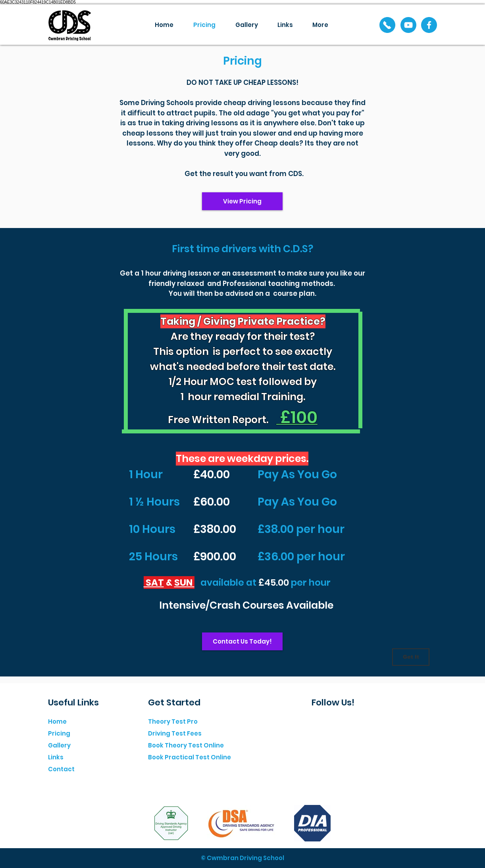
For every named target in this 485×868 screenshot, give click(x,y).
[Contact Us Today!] (242, 641)
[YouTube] (408, 25)
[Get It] (411, 657)
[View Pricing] (242, 201)
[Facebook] (429, 25)
